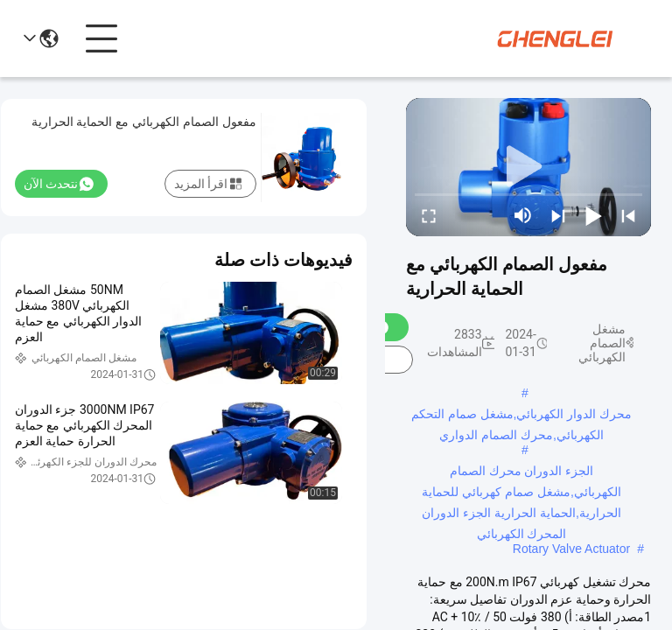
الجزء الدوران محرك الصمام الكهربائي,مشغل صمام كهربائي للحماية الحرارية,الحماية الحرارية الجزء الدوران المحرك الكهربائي (521, 472)
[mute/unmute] (523, 215)
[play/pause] (593, 215)
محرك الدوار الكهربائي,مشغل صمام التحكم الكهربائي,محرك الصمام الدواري (521, 416)
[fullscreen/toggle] (429, 215)
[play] (528, 167)
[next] (558, 215)
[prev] (628, 215)
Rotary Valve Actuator (571, 549)
